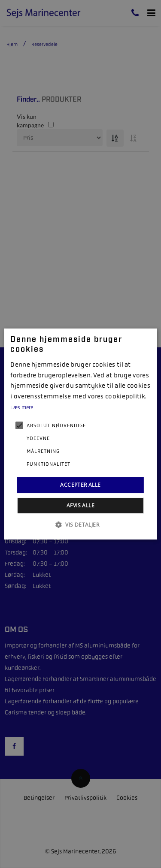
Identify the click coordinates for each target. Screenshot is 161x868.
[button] (80, 524)
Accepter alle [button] (80, 485)
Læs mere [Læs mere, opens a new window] (22, 407)
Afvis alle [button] (80, 505)
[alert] (80, 434)
